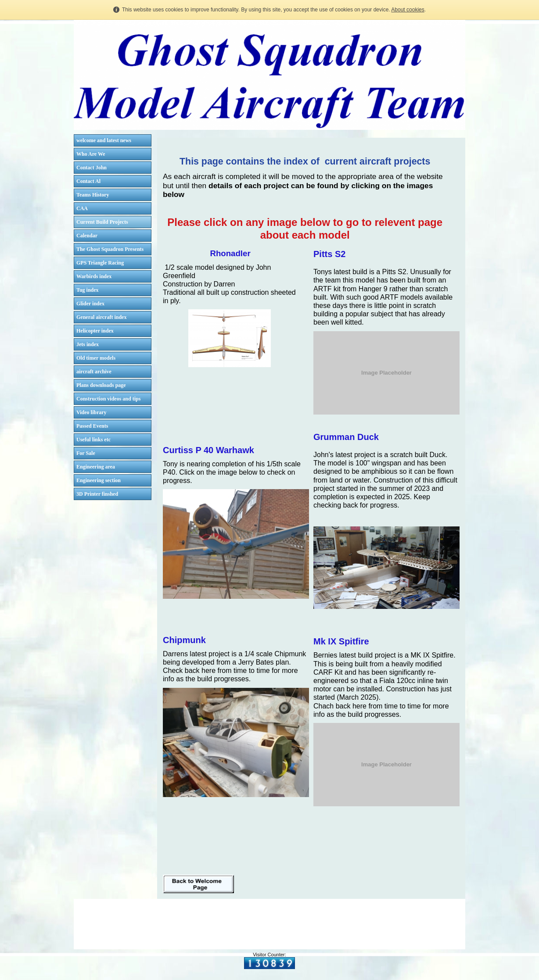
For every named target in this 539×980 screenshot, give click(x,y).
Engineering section (99, 480)
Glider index (90, 304)
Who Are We (91, 154)
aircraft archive (94, 372)
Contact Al (88, 181)
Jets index (88, 344)
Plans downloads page (101, 385)
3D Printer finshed (97, 494)
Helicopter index (95, 331)
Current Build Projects (102, 222)
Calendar (87, 236)
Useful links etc (93, 440)
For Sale (86, 453)
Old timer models (96, 358)
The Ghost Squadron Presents (110, 249)
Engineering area (96, 467)
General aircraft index (101, 317)
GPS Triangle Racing (100, 263)
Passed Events (92, 426)
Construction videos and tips (108, 399)
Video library (92, 412)
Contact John (92, 168)
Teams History (93, 195)
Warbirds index (94, 276)
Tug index (88, 290)
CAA (82, 208)
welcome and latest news (104, 140)
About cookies (408, 10)
